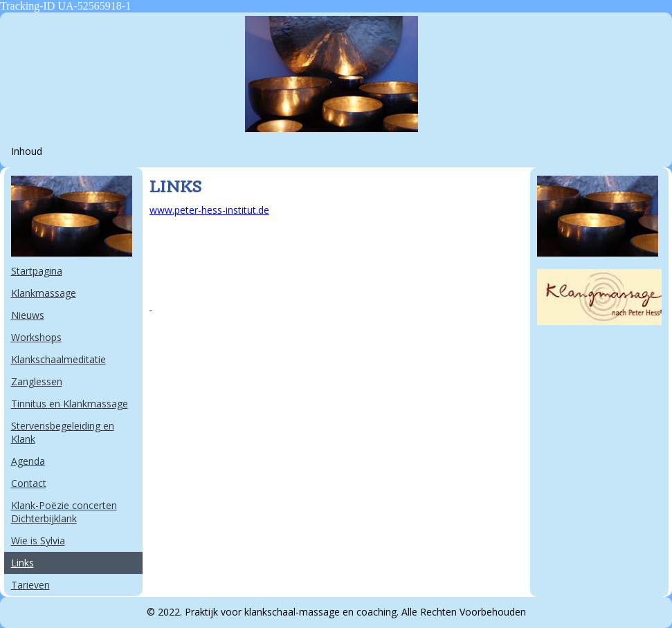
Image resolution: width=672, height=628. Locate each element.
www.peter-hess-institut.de (209, 210)
